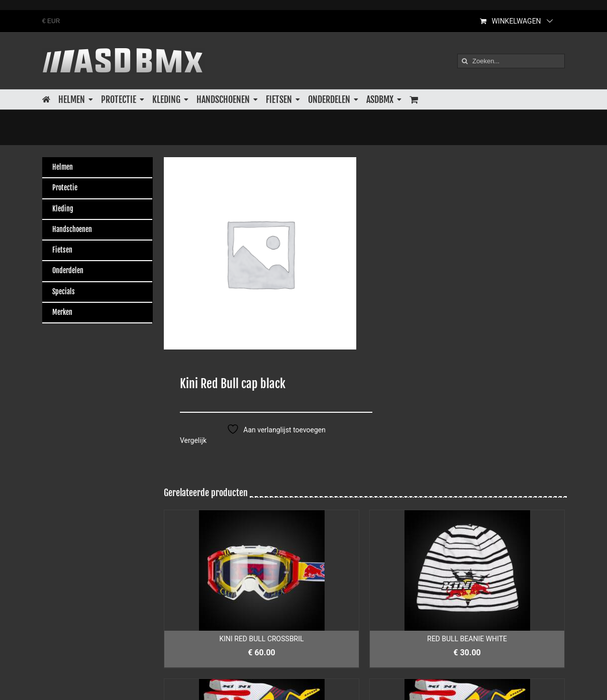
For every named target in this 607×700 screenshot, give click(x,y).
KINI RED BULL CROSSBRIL (261, 639)
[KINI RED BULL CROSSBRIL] (262, 570)
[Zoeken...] (511, 61)
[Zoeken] (465, 61)
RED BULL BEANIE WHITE (467, 639)
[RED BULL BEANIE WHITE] (467, 570)
